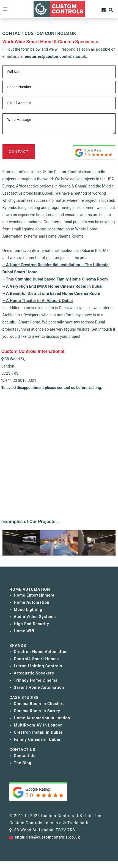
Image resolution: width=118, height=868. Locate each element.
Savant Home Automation (39, 687)
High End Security (31, 624)
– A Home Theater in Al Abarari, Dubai (38, 301)
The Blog (23, 763)
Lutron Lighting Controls (38, 666)
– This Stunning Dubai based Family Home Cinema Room (55, 279)
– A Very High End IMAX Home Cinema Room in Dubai (53, 286)
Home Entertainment (34, 595)
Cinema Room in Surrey (37, 711)
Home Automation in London (42, 718)
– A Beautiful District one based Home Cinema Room (51, 293)
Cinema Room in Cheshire (39, 704)
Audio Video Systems (35, 617)
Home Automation (31, 602)
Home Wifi (24, 631)
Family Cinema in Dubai (37, 739)
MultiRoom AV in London (38, 725)
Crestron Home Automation (41, 652)
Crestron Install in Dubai (38, 732)
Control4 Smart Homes (36, 659)
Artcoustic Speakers (34, 673)
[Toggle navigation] (5, 9)
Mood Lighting (28, 609)
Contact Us (25, 756)
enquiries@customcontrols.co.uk (55, 56)
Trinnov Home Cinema (36, 680)
